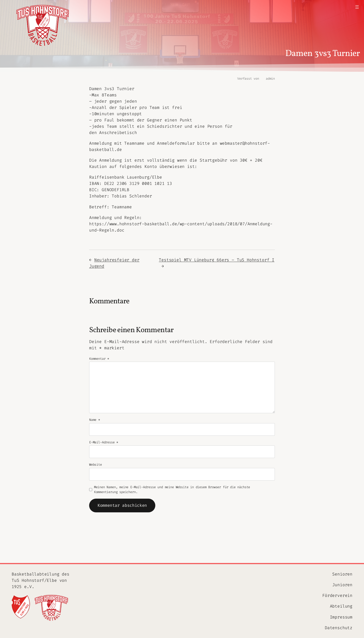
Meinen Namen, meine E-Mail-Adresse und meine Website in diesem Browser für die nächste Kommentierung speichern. (172, 490)
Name (95, 420)
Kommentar (99, 359)
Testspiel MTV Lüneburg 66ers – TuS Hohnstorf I (217, 260)
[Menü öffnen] (357, 7)
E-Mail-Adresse (104, 442)
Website (96, 465)
